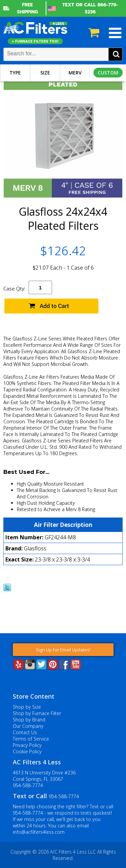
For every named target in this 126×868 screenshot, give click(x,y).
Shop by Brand (29, 720)
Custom (108, 73)
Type (15, 73)
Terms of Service (31, 739)
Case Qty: (14, 288)
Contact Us (25, 732)
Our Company (28, 726)
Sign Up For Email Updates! (63, 650)
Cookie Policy (27, 751)
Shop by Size (27, 707)
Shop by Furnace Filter (37, 713)
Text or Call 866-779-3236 (90, 8)
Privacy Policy (27, 745)
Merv (75, 73)
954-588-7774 (28, 785)
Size (45, 73)
